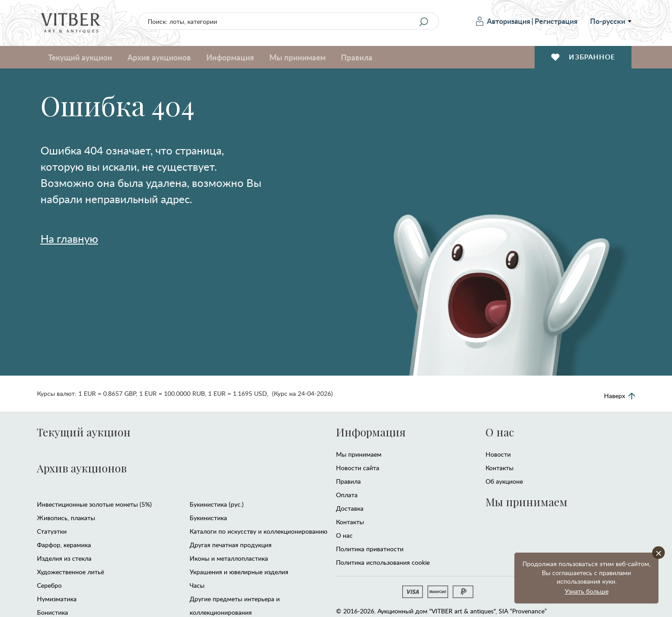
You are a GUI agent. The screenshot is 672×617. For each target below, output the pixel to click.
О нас (344, 535)
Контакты (350, 522)
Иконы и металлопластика (229, 558)
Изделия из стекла (64, 558)
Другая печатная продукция (231, 545)
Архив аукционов (159, 57)
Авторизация (503, 21)
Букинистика (208, 518)
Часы (197, 585)
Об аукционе (504, 481)
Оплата (347, 495)
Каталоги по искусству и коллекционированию (259, 531)
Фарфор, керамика (64, 545)
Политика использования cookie (383, 562)
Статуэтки (52, 531)
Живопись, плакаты (66, 518)
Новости (498, 454)
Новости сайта (358, 468)
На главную (69, 238)
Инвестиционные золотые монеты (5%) (94, 504)
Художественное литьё (70, 572)
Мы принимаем (297, 57)
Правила (357, 57)
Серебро (49, 585)
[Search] (424, 22)
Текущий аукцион (80, 57)
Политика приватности (370, 549)
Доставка (350, 508)
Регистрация (556, 21)
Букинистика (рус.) (217, 504)
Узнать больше (587, 591)
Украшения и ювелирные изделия (239, 572)
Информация (230, 57)
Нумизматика (57, 599)
